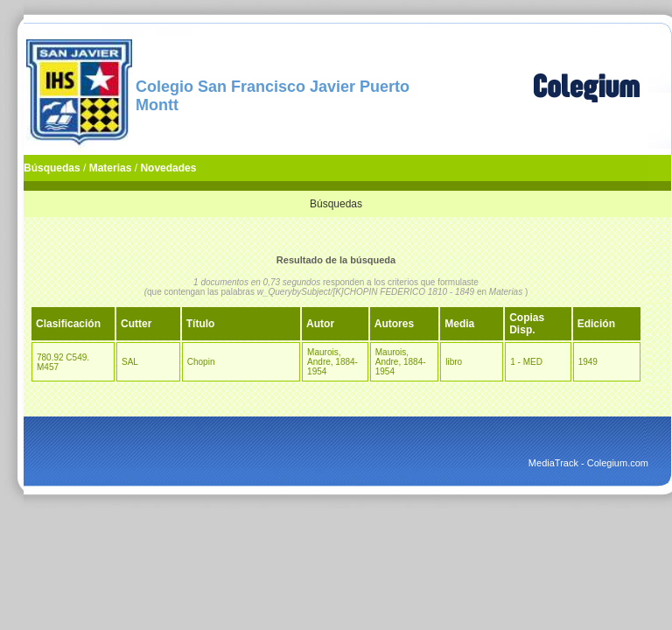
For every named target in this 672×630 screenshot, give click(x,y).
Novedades (168, 168)
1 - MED (526, 362)
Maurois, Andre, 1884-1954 (332, 362)
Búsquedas (52, 168)
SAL (130, 362)
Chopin (201, 362)
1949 (588, 362)
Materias (111, 168)
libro (454, 362)
